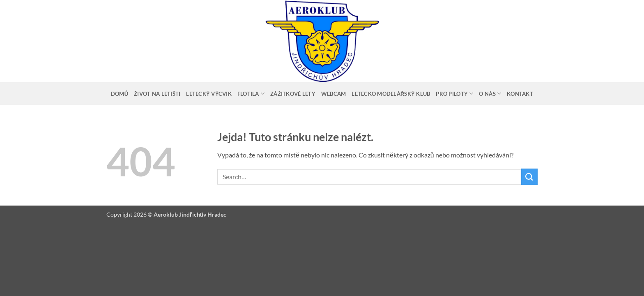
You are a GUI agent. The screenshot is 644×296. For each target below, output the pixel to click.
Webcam (334, 94)
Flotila (251, 94)
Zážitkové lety (293, 94)
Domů (120, 94)
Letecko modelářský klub (391, 94)
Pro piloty (454, 94)
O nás (490, 94)
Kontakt (520, 94)
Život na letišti (157, 94)
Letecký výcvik (209, 94)
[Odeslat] (529, 177)
